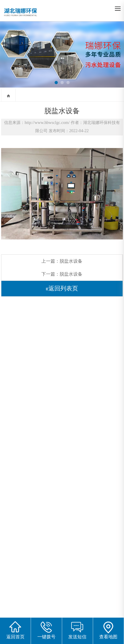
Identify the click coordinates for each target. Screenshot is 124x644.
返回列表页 (62, 288)
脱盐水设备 (71, 261)
